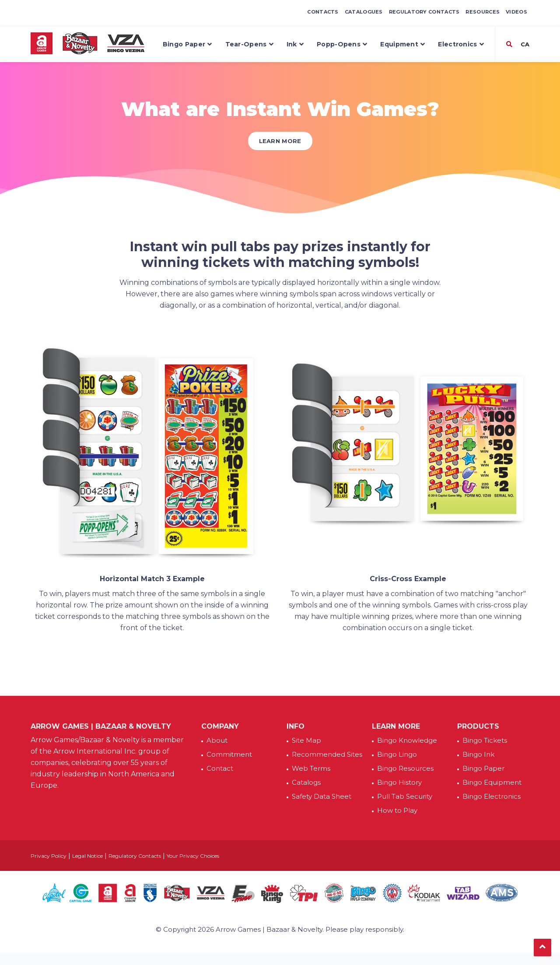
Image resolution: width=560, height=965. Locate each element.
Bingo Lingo (397, 754)
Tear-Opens (249, 44)
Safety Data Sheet (322, 796)
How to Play (397, 810)
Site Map (306, 740)
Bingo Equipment (492, 782)
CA (524, 44)
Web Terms (311, 768)
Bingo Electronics (492, 796)
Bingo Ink (478, 754)
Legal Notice (87, 856)
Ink (295, 44)
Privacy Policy (49, 856)
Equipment (402, 44)
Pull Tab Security (405, 796)
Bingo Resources (405, 768)
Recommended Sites (327, 754)
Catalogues (364, 12)
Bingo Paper (187, 44)
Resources (483, 12)
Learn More (280, 141)
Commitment (229, 754)
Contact (220, 768)
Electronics (461, 44)
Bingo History (399, 782)
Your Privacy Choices (193, 856)
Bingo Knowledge (407, 740)
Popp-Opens (342, 44)
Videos (516, 12)
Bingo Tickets (485, 740)
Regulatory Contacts (424, 12)
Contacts (323, 12)
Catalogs (306, 782)
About (217, 740)
